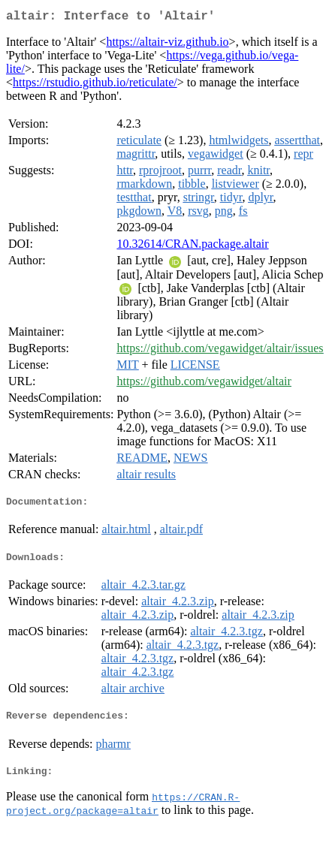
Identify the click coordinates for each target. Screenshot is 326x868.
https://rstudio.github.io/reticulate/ (95, 85)
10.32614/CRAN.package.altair (192, 247)
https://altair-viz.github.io (167, 45)
